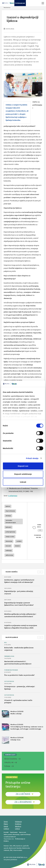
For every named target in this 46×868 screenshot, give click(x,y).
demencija (9, 541)
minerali (8, 546)
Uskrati (23, 482)
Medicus (18, 826)
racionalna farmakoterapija (11, 521)
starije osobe (10, 537)
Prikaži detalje (32, 458)
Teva (5, 839)
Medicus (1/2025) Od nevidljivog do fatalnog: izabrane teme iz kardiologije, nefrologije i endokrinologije (23, 727)
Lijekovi (6, 829)
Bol (6, 643)
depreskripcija (10, 511)
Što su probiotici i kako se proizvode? (19, 675)
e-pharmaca (13, 496)
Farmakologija (9, 656)
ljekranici (8, 527)
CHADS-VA (9, 763)
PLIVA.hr (6, 841)
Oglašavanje (14, 832)
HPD (14, 846)
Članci (6, 824)
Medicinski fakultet (15, 848)
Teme (6, 822)
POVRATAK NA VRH (38, 536)
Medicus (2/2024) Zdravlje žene (13, 740)
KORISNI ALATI (10, 755)
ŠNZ (11, 850)
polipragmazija (10, 532)
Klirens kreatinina (11, 759)
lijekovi (8, 506)
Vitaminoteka (18, 850)
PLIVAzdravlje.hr (20, 839)
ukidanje (8, 516)
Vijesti (6, 826)
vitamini (17, 546)
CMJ (11, 846)
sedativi (19, 541)
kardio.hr (19, 846)
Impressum (23, 832)
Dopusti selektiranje (23, 474)
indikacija (9, 550)
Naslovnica (7, 8)
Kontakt (6, 832)
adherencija (9, 555)
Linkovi (17, 829)
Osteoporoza (9, 681)
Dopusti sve (23, 466)
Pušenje (7, 766)
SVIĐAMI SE (40, 528)
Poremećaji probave (11, 670)
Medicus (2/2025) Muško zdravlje (13, 714)
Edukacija (18, 822)
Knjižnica (18, 824)
